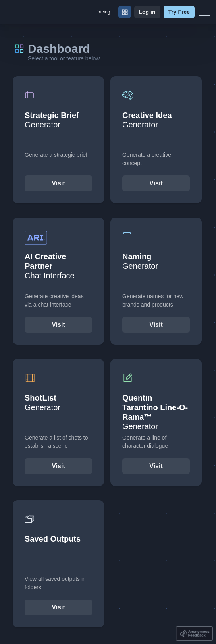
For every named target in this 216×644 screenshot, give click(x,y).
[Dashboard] (125, 12)
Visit (58, 183)
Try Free (179, 12)
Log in (147, 12)
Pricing (103, 12)
